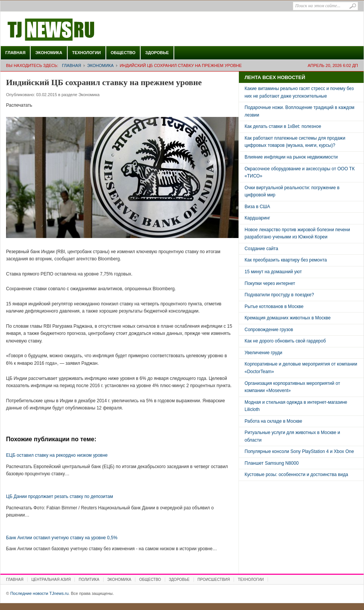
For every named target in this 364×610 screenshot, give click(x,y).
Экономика (49, 53)
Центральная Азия (51, 580)
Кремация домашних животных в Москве (288, 318)
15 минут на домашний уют (273, 272)
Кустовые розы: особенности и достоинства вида (296, 475)
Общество (123, 53)
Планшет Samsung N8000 (272, 463)
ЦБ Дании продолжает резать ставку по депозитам (60, 496)
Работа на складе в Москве (273, 421)
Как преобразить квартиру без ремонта (286, 260)
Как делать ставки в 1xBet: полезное (283, 126)
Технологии (87, 53)
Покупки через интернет (270, 283)
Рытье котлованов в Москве (274, 307)
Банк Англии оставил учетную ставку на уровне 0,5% (62, 538)
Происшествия (214, 580)
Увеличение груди (263, 353)
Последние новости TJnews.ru (72, 30)
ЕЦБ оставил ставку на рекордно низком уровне (57, 455)
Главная (15, 53)
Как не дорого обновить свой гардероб (285, 341)
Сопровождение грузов (269, 330)
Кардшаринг (257, 218)
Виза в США (257, 207)
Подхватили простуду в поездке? (279, 295)
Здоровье (157, 53)
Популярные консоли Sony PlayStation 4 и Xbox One (299, 451)
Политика (89, 580)
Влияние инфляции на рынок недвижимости (291, 157)
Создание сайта (261, 249)
